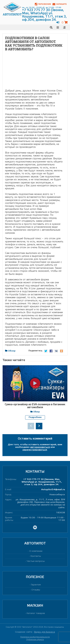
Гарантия (36, 585)
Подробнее (35, 417)
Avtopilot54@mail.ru (53, 490)
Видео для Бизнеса (45, 632)
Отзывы (36, 590)
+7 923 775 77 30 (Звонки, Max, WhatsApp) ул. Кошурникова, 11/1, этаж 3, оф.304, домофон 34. (42, 482)
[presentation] (31, 426)
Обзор (12, 351)
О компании (36, 551)
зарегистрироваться (35, 450)
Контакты (36, 556)
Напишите (60, 4)
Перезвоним (43, 4)
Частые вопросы (36, 561)
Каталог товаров (36, 613)
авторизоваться (40, 447)
